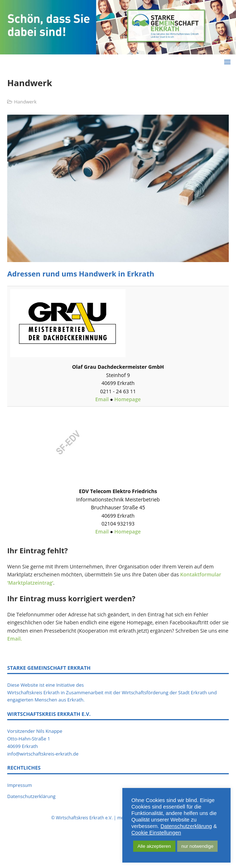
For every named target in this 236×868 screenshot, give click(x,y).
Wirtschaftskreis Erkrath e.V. (84, 818)
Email (103, 399)
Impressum (20, 785)
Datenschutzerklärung (31, 796)
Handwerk (25, 102)
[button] (226, 62)
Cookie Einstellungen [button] (156, 833)
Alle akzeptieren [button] (154, 846)
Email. (15, 639)
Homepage (128, 399)
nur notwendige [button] (198, 846)
